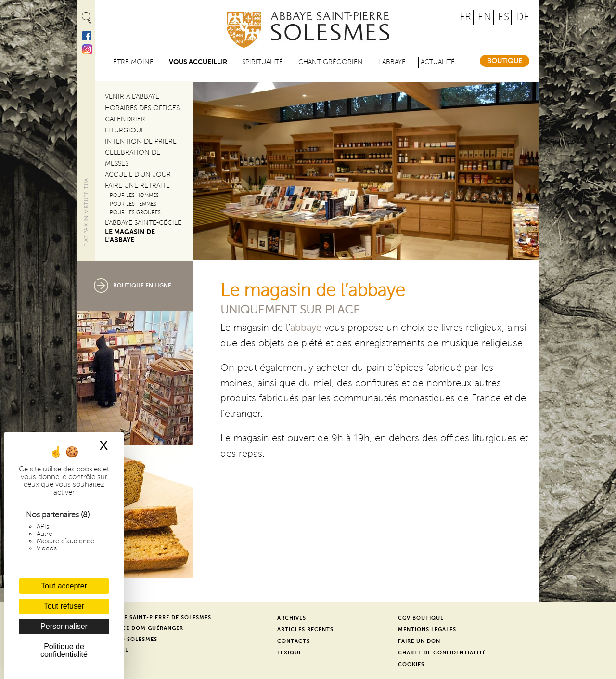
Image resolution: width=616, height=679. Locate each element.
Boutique (505, 61)
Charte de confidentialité (442, 653)
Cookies (411, 664)
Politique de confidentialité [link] (64, 650)
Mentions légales (427, 630)
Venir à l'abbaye (132, 97)
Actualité (438, 62)
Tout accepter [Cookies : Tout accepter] (64, 586)
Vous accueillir (198, 62)
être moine (133, 62)
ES (504, 17)
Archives (292, 618)
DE (523, 17)
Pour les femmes (133, 204)
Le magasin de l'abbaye (130, 236)
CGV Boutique (421, 618)
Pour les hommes (134, 195)
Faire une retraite (137, 186)
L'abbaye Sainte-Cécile (143, 223)
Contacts (294, 641)
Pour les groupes (135, 213)
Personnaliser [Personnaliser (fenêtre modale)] (64, 626)
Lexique (290, 653)
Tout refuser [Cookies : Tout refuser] (64, 606)
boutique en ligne (142, 286)
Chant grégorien (331, 62)
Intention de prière (141, 141)
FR (465, 17)
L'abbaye (392, 62)
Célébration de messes (133, 158)
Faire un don (419, 641)
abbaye (306, 328)
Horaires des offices (142, 108)
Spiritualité (263, 62)
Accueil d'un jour (138, 175)
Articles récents (305, 630)
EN (485, 17)
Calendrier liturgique (125, 125)
